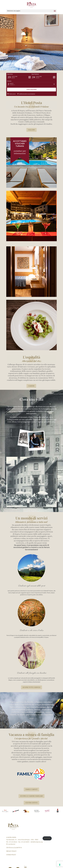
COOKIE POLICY (11, 855)
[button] (19, 77)
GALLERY (31, 130)
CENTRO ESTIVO (31, 803)
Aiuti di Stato (47, 838)
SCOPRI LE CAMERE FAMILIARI (31, 796)
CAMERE (31, 386)
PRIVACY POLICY (11, 851)
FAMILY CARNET (31, 789)
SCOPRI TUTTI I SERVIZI (31, 687)
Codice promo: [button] (11, 94)
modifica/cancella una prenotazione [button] (26, 94)
